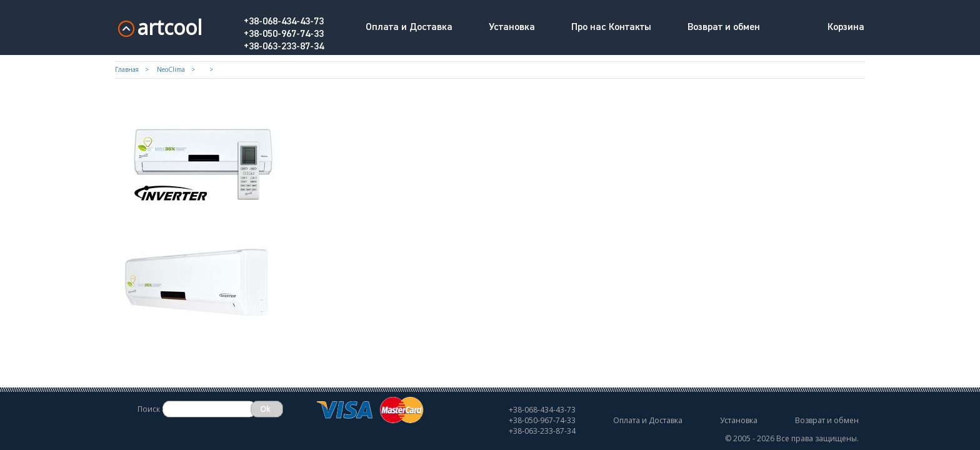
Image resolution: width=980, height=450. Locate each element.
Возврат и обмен (724, 27)
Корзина (846, 27)
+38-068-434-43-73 (284, 22)
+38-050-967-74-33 (284, 34)
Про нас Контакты (611, 27)
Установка (512, 27)
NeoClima (171, 69)
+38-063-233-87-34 (284, 47)
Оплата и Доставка (409, 27)
